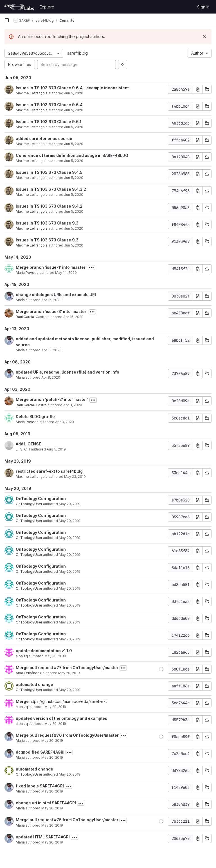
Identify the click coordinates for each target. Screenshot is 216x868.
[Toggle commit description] (91, 268)
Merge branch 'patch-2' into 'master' (52, 399)
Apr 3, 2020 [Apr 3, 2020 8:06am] (73, 405)
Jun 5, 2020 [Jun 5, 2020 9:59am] (74, 144)
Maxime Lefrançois (32, 93)
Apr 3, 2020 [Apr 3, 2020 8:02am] (65, 422)
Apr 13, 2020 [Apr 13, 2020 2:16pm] (51, 350)
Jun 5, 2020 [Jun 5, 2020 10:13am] (74, 93)
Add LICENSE (28, 444)
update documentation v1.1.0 (44, 651)
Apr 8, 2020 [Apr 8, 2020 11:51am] (51, 377)
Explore (47, 7)
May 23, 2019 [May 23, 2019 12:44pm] (75, 477)
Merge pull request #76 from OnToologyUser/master (67, 735)
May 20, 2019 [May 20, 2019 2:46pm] (69, 673)
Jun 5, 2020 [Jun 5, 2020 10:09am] (74, 110)
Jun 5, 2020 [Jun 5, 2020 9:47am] (74, 228)
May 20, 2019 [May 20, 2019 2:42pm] (70, 690)
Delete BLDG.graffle (35, 417)
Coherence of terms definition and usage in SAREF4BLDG (72, 155)
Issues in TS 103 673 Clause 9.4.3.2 (51, 189)
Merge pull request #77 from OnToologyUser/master (67, 668)
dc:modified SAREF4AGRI (40, 752)
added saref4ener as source (44, 138)
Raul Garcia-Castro (31, 317)
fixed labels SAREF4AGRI (40, 786)
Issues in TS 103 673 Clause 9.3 (47, 223)
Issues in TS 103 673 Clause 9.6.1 (49, 122)
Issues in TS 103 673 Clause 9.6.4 (49, 105)
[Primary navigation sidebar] (7, 20)
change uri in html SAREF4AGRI (46, 803)
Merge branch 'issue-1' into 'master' (51, 267)
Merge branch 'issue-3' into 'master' (52, 311)
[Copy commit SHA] (198, 89)
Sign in (203, 7)
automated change (34, 684)
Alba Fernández (29, 673)
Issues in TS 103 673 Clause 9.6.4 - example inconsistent (72, 88)
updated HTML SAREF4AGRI (43, 837)
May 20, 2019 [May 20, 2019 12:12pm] (52, 808)
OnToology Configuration (41, 499)
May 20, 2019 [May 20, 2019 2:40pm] (55, 724)
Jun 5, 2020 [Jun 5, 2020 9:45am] (74, 245)
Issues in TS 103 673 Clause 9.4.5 (49, 172)
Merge (23, 701)
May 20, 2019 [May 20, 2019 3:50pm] (70, 538)
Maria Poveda (27, 273)
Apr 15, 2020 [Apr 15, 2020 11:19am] (73, 317)
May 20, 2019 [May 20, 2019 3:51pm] (70, 504)
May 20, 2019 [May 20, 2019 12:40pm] (52, 741)
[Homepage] (19, 7)
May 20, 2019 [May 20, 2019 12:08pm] (52, 825)
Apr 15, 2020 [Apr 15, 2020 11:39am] (51, 300)
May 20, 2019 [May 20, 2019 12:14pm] (52, 791)
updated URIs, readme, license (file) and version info (67, 372)
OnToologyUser (29, 504)
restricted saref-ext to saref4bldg (49, 471)
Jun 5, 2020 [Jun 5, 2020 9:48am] (74, 211)
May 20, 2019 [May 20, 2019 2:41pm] (55, 707)
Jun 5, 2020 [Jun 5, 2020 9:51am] (74, 195)
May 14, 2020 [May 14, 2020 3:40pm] (66, 273)
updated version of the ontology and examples (61, 718)
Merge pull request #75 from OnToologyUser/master (67, 820)
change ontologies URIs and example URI (56, 295)
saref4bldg (77, 53)
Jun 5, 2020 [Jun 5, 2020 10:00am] (74, 127)
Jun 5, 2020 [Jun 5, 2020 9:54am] (74, 161)
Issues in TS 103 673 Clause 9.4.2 (49, 206)
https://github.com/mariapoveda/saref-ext (68, 701)
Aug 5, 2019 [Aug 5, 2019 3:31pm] (56, 449)
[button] (161, 669)
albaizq (22, 656)
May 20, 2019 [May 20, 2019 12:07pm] (52, 842)
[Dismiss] (205, 37)
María (20, 300)
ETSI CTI (23, 449)
